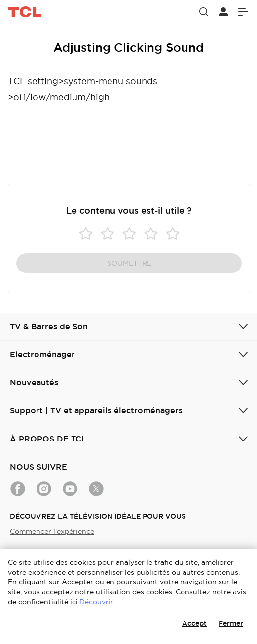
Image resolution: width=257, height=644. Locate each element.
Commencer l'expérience (52, 531)
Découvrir (96, 602)
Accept (194, 623)
